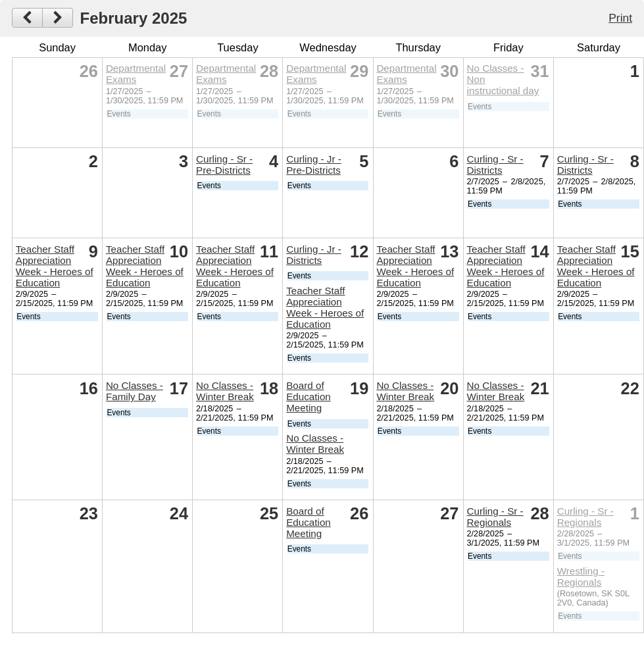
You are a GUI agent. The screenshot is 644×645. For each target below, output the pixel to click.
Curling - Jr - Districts (314, 255)
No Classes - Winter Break (225, 391)
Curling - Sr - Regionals (495, 517)
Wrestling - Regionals (581, 577)
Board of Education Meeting (309, 397)
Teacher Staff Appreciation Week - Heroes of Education (55, 266)
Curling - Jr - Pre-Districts (314, 165)
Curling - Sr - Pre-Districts (224, 165)
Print (620, 18)
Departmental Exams (136, 74)
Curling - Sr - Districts (495, 165)
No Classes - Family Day (135, 391)
